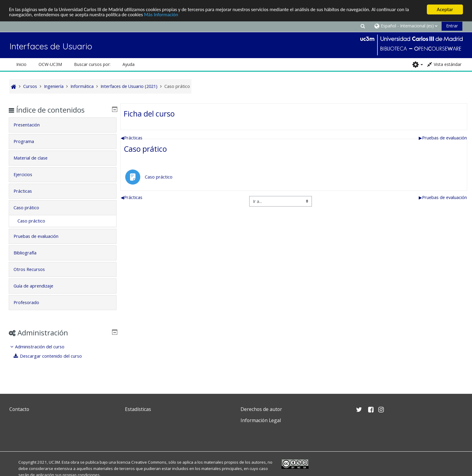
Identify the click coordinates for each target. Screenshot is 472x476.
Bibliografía (29, 253)
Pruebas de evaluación (443, 138)
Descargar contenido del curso (52, 356)
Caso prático (145, 149)
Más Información (166, 15)
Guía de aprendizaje (38, 286)
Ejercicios (27, 174)
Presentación (31, 125)
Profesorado (31, 302)
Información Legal (261, 420)
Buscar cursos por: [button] (92, 64)
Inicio (21, 64)
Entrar (452, 26)
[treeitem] (62, 352)
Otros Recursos (33, 269)
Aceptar (445, 9)
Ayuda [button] (129, 64)
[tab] (62, 125)
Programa (28, 141)
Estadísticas (138, 409)
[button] (363, 26)
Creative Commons (149, 462)
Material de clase (35, 158)
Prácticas (132, 138)
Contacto (19, 409)
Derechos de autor (261, 409)
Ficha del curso (149, 114)
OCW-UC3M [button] (50, 64)
